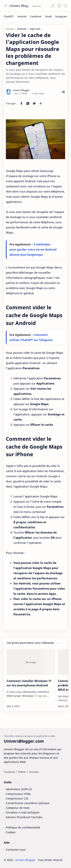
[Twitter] (22, 772)
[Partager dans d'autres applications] (41, 103)
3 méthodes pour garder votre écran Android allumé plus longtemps (33, 249)
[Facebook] (36, 16)
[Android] (22, 16)
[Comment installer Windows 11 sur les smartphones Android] (31, 662)
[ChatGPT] (9, 16)
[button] (52, 6)
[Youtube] (34, 772)
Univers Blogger (20, 6)
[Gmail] (48, 16)
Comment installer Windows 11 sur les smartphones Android (29, 683)
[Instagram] (61, 16)
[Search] (65, 6)
